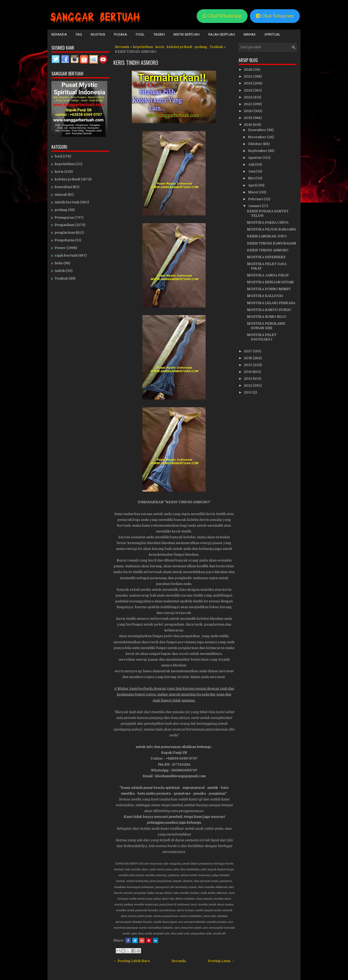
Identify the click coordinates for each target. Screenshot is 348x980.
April (253, 185)
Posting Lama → (221, 961)
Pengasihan (64, 225)
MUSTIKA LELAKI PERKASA (271, 303)
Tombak (216, 47)
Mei (252, 178)
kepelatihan (143, 47)
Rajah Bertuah (222, 34)
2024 (248, 83)
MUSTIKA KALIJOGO (265, 296)
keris (160, 47)
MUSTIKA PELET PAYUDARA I (262, 337)
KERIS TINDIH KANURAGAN (272, 243)
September (258, 151)
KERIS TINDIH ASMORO (136, 63)
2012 (248, 385)
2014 (248, 372)
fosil (58, 156)
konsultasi (63, 187)
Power (60, 248)
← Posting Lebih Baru (132, 961)
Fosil (140, 34)
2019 (248, 118)
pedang (201, 47)
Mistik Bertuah (187, 34)
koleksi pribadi (179, 47)
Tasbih (159, 34)
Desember (257, 130)
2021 (248, 104)
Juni (252, 171)
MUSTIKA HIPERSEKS (266, 257)
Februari (256, 199)
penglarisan (65, 232)
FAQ (79, 34)
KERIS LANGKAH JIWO (267, 236)
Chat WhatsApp (222, 16)
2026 (249, 69)
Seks (59, 263)
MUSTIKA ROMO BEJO (267, 317)
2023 (249, 90)
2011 (248, 392)
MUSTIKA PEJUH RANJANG (271, 229)
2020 (249, 111)
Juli (252, 164)
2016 (248, 358)
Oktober (256, 144)
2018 (248, 125)
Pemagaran (64, 217)
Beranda (59, 34)
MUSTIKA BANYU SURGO (269, 310)
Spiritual (272, 34)
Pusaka (120, 34)
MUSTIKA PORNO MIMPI (269, 289)
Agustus (255, 158)
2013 (248, 379)
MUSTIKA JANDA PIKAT (268, 275)
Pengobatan (65, 240)
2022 (249, 97)
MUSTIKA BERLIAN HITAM (270, 282)
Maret (254, 192)
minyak (61, 194)
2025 (249, 76)
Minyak (250, 34)
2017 (248, 351)
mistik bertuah (67, 202)
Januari (255, 206)
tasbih (60, 271)
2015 (248, 365)
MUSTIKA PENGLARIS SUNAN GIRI (266, 326)
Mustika (98, 34)
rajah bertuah (66, 255)
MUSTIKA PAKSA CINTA (268, 222)
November (258, 137)
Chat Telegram (275, 16)
